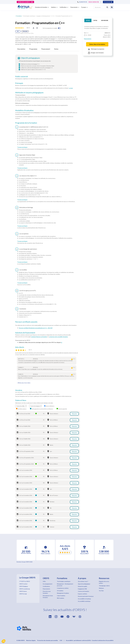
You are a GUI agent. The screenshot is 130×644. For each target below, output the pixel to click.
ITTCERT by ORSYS (25, 581)
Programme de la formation (26, 123)
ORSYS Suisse (23, 591)
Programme (33, 49)
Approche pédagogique (84, 584)
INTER (88, 20)
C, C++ (53, 16)
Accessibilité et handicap (84, 599)
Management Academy (63, 593)
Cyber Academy (61, 596)
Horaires (19, 390)
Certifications (46, 586)
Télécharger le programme (96, 49)
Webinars (101, 588)
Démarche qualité (82, 586)
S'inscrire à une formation (47, 592)
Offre (44, 581)
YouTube (101, 591)
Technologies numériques (29, 16)
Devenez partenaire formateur (86, 596)
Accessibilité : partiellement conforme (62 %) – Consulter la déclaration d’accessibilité (90, 640)
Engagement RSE (82, 589)
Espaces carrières (82, 594)
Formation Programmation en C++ (64, 16)
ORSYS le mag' (23, 594)
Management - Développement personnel (65, 585)
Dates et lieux (21, 400)
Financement (46, 49)
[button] (3, 641)
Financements (88, 39)
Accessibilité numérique (84, 601)
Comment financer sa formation (39, 337)
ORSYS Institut (23, 584)
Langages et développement (43, 16)
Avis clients (20, 347)
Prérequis (19, 83)
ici (62, 342)
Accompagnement (48, 584)
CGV (61, 640)
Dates (56, 49)
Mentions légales (31, 640)
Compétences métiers (63, 588)
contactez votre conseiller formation (58, 337)
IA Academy (60, 591)
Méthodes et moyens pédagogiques (29, 93)
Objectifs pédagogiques (30, 58)
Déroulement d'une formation (48, 597)
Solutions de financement (25, 333)
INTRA (95, 20)
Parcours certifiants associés (26, 322)
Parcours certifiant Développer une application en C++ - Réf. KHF (36, 328)
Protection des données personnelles (48, 640)
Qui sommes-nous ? (83, 581)
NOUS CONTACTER (94, 2)
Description (21, 49)
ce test (71, 88)
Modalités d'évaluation (24, 110)
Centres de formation (84, 591)
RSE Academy (61, 598)
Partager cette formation (96, 53)
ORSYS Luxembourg (24, 589)
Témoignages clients (104, 586)
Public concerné (22, 76)
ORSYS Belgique (24, 586)
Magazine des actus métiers (104, 582)
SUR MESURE (105, 20)
